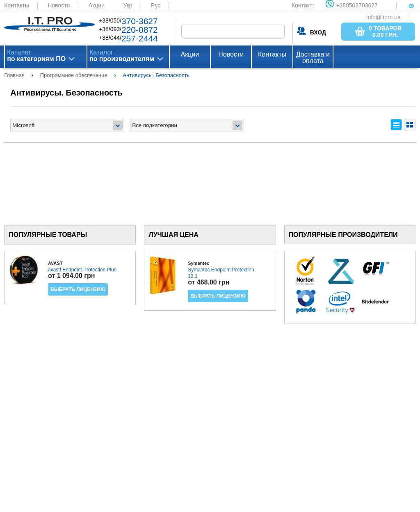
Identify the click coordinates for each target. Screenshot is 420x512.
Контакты (16, 5)
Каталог (36, 56)
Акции (97, 5)
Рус (156, 5)
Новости (59, 5)
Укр (128, 5)
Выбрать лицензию (78, 289)
